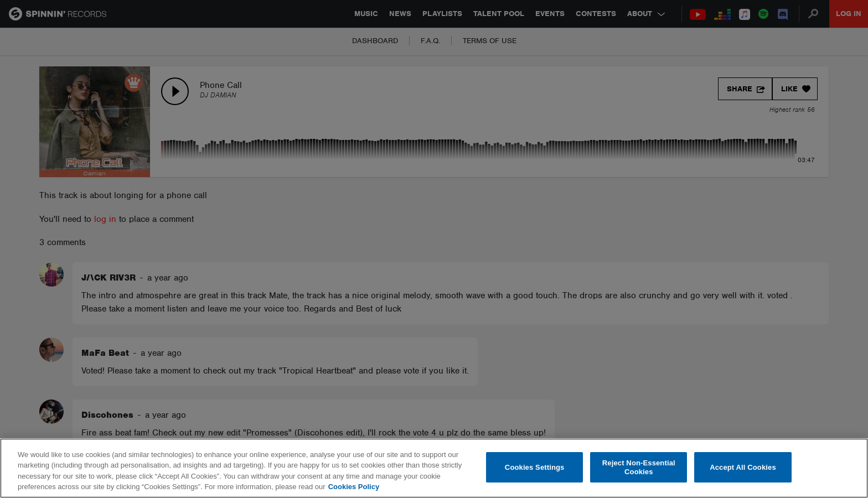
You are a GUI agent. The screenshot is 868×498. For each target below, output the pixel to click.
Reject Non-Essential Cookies (639, 467)
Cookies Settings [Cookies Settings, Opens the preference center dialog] (535, 467)
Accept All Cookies (743, 467)
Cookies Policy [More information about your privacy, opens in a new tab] (354, 487)
